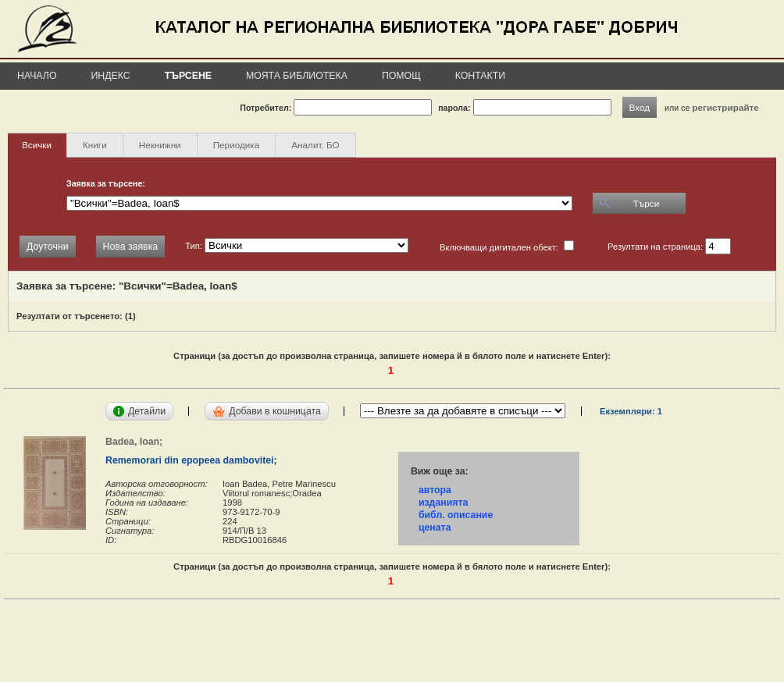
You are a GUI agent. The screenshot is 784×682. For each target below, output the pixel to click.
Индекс (111, 76)
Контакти (480, 76)
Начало (37, 76)
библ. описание (456, 515)
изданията (443, 503)
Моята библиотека (297, 76)
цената (435, 527)
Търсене (188, 76)
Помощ (401, 76)
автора (435, 490)
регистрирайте (725, 107)
